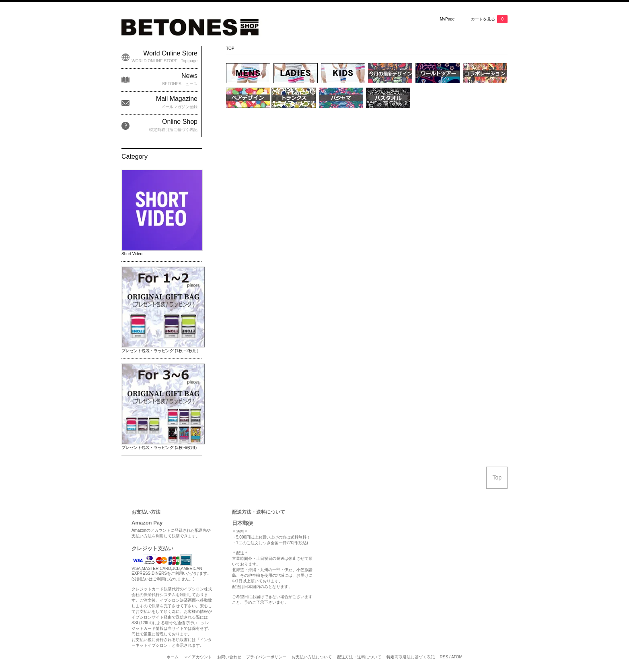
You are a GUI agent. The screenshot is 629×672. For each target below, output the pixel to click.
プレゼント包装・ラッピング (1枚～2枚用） (161, 351)
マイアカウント (198, 657)
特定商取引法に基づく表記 (411, 657)
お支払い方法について (312, 657)
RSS (444, 657)
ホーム (173, 657)
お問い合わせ (229, 657)
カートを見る (489, 19)
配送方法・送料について (359, 657)
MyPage (447, 19)
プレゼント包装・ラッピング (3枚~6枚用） (160, 448)
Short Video (132, 254)
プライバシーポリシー (266, 657)
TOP (230, 48)
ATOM (457, 657)
